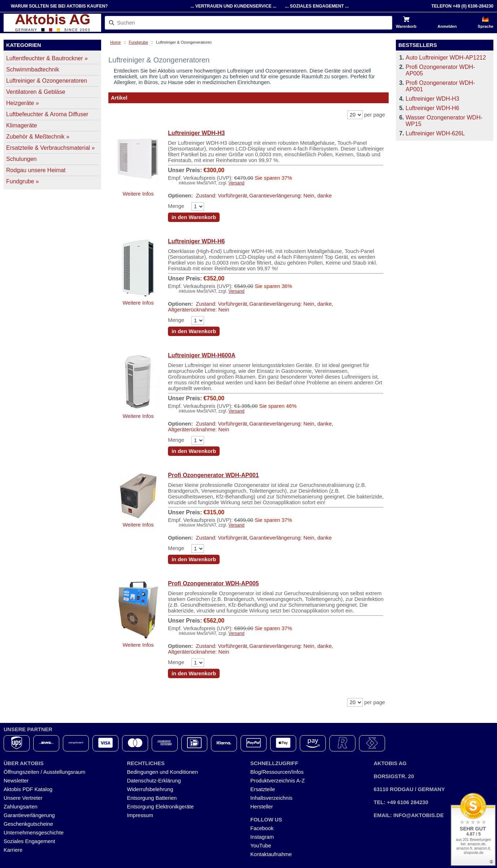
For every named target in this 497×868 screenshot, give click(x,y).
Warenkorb (406, 26)
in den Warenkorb (194, 217)
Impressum (140, 815)
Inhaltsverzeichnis (271, 798)
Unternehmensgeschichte (34, 833)
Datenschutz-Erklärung (154, 781)
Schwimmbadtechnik (33, 69)
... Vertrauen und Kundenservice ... (233, 6)
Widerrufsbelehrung (150, 789)
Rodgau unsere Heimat (36, 170)
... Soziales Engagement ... (317, 6)
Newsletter (16, 781)
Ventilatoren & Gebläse (36, 92)
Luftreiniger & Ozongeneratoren (47, 81)
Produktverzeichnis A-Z (278, 781)
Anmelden (447, 26)
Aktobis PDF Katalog (28, 789)
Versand (237, 183)
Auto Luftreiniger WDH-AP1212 (446, 58)
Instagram (262, 837)
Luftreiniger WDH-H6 (196, 241)
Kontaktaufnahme (271, 854)
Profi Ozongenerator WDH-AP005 (213, 583)
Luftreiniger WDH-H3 (196, 133)
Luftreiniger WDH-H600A (202, 355)
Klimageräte (21, 125)
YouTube (261, 846)
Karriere (13, 850)
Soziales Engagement (29, 841)
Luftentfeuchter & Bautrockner (47, 58)
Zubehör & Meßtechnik (38, 137)
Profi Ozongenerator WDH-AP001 (213, 475)
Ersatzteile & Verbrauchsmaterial (50, 148)
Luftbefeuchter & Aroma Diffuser (47, 114)
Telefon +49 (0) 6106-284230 (462, 6)
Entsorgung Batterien (152, 798)
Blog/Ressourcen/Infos (277, 772)
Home (115, 42)
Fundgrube (139, 42)
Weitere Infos (138, 194)
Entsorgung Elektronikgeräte (161, 807)
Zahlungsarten (21, 807)
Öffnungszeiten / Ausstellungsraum (44, 772)
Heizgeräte (23, 103)
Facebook (262, 828)
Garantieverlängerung (29, 815)
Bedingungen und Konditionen (163, 772)
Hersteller (262, 807)
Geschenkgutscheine (28, 824)
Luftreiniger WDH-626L (435, 133)
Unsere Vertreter (23, 798)
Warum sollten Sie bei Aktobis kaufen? (59, 6)
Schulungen (21, 159)
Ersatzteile (263, 789)
